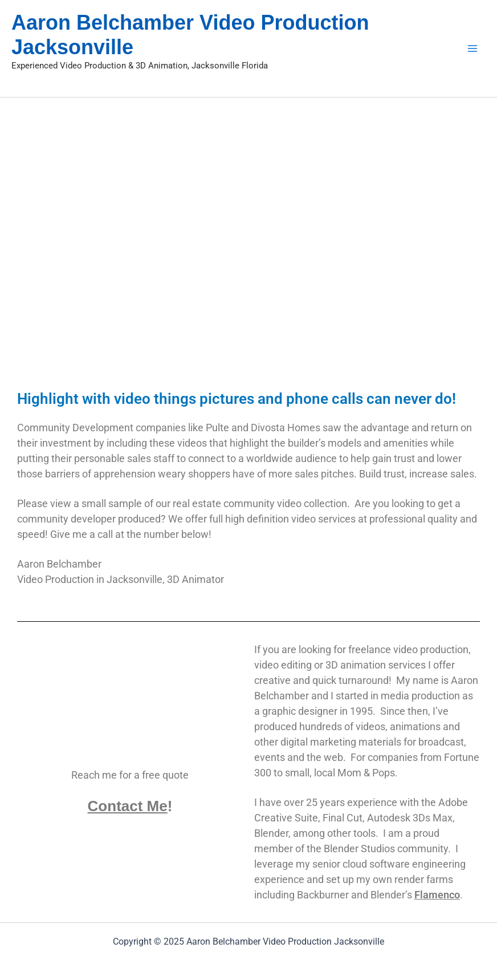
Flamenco (437, 895)
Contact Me (128, 806)
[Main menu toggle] (472, 48)
